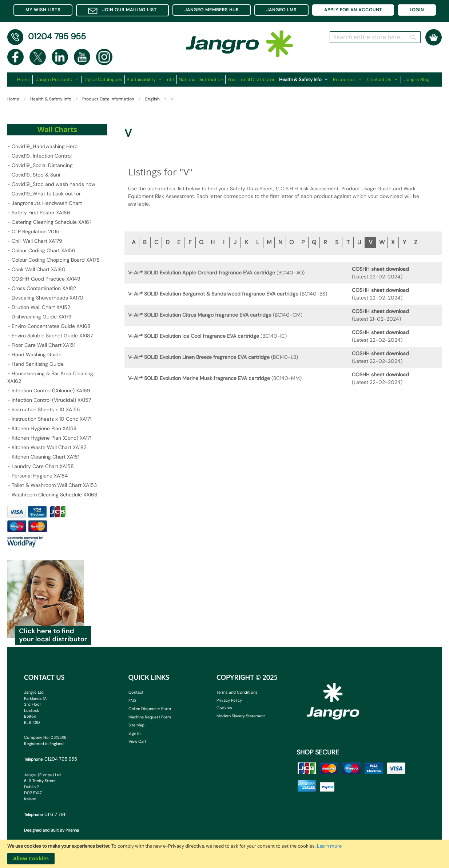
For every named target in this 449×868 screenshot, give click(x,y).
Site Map (136, 725)
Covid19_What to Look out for (46, 194)
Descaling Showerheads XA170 (47, 298)
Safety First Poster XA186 (41, 213)
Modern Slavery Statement (241, 716)
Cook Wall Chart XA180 (39, 269)
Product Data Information (109, 99)
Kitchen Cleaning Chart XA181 (45, 457)
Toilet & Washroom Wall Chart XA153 (54, 485)
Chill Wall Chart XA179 (37, 241)
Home (14, 99)
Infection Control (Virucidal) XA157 (51, 400)
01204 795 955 (57, 36)
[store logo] (240, 40)
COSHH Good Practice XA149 (46, 279)
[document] (224, 854)
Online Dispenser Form (150, 709)
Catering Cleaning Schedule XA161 (51, 222)
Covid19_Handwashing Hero (45, 146)
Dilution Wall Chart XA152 (41, 307)
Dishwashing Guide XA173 (41, 317)
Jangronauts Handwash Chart (47, 203)
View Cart (137, 741)
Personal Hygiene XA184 (40, 476)
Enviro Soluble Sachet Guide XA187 (52, 336)
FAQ (132, 701)
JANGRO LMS (281, 10)
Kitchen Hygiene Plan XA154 (44, 428)
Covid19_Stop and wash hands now (53, 184)
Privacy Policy (229, 700)
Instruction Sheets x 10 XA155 (46, 409)
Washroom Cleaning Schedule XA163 (54, 495)
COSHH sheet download (380, 269)
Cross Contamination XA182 (44, 288)
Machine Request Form (150, 717)
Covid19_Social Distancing (42, 165)
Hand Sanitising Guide (38, 364)
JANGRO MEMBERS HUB (212, 10)
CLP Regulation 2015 (35, 231)
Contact (136, 692)
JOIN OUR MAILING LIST (122, 10)
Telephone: (51, 759)
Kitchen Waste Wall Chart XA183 (49, 447)
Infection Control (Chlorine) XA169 (51, 391)
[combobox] (375, 37)
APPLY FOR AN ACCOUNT (353, 10)
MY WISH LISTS (43, 10)
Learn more (329, 846)
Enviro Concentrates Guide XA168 (51, 326)
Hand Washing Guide (37, 354)
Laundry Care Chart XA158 (43, 466)
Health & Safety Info (51, 99)
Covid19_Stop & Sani (36, 175)
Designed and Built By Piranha (51, 830)
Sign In (134, 733)
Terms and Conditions (237, 692)
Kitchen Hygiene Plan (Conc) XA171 (51, 438)
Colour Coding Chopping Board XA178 (56, 260)
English (153, 99)
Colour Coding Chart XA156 (43, 250)
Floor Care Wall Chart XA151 (43, 345)
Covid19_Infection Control (42, 156)
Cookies (224, 708)
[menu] (225, 80)
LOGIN (417, 10)
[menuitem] (25, 80)
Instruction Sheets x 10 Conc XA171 (51, 419)
